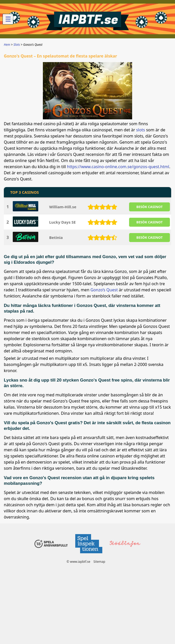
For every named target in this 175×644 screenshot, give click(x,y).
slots (141, 130)
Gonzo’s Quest (104, 290)
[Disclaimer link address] (89, 555)
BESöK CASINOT (150, 207)
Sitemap (99, 562)
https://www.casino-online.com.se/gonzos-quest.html (118, 167)
